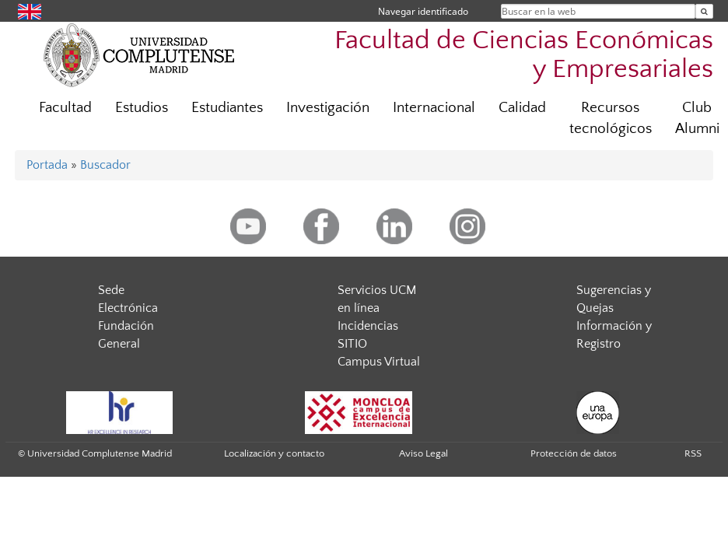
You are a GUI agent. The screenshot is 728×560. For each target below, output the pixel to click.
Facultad (65, 108)
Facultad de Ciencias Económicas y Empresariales (524, 55)
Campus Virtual (379, 362)
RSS (693, 453)
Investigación (328, 108)
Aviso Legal (423, 453)
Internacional (434, 108)
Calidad (522, 108)
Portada (47, 165)
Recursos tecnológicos (611, 118)
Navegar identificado (423, 11)
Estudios (142, 108)
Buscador (105, 165)
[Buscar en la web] (704, 11)
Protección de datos (574, 453)
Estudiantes (227, 108)
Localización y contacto (274, 453)
